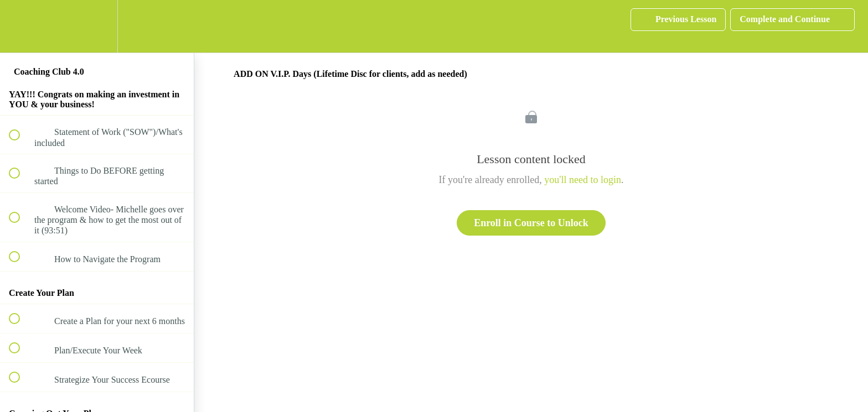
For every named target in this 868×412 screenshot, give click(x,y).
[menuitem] (97, 26)
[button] (20, 26)
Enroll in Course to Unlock (531, 223)
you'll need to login (583, 180)
